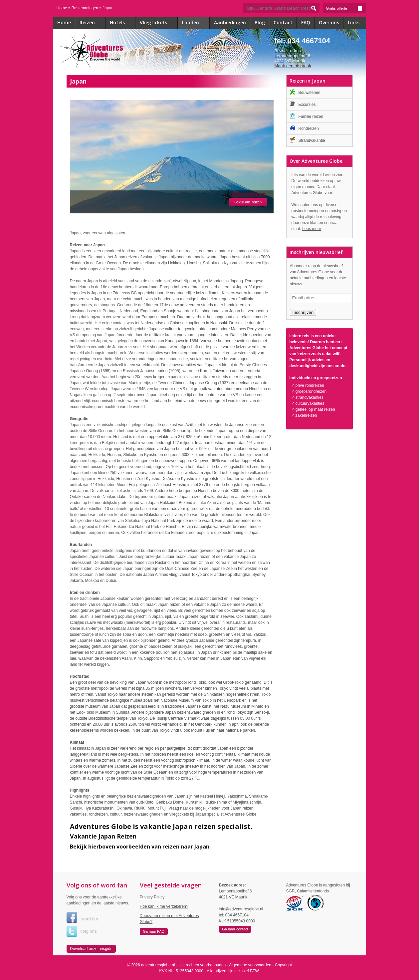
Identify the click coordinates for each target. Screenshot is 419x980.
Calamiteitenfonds (313, 891)
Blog (260, 22)
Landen (196, 23)
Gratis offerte (344, 8)
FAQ (306, 22)
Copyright (283, 965)
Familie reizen (307, 116)
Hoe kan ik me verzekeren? (164, 906)
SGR (291, 891)
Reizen (93, 23)
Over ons (329, 22)
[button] (91, 949)
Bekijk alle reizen (248, 202)
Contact (283, 22)
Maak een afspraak (293, 66)
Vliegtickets (159, 23)
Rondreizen (304, 128)
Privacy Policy (152, 897)
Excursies (303, 104)
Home (62, 8)
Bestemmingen (85, 8)
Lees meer (312, 229)
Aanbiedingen (230, 22)
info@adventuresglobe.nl (241, 909)
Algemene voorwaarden (250, 965)
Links (354, 22)
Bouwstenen (305, 92)
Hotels (123, 23)
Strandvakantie (308, 140)
